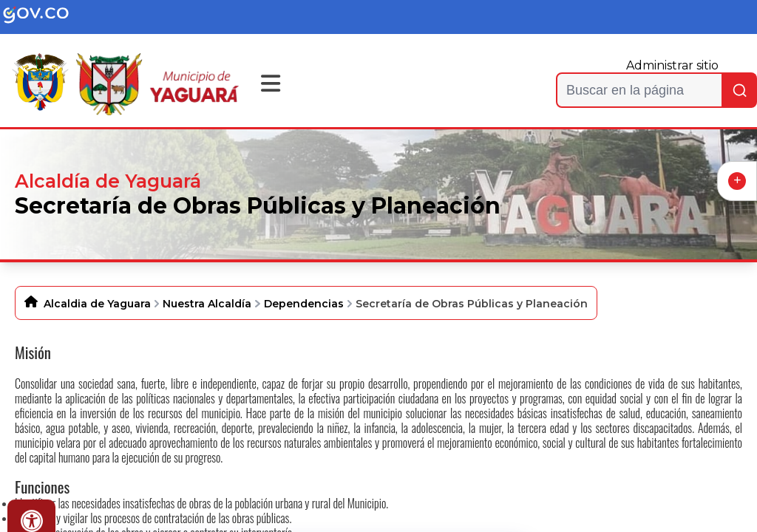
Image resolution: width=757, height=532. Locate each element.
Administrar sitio (672, 65)
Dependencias (304, 304)
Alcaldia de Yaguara (97, 304)
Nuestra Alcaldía (207, 304)
